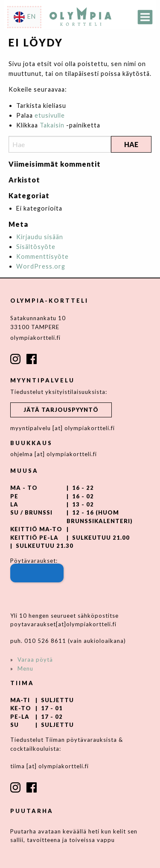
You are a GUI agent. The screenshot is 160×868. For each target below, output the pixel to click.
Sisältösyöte (36, 247)
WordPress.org (41, 266)
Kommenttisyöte (42, 256)
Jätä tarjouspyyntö (61, 410)
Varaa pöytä (35, 660)
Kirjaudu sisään (40, 237)
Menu (25, 668)
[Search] (60, 144)
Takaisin (52, 125)
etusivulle (50, 115)
